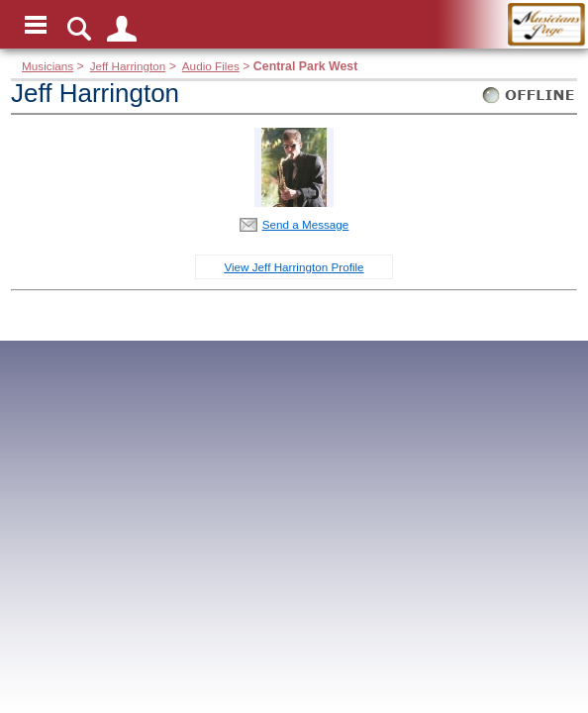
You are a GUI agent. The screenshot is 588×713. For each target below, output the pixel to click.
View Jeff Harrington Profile (294, 267)
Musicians (48, 66)
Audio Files (211, 66)
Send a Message (306, 224)
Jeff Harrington (128, 66)
